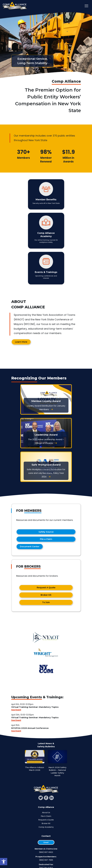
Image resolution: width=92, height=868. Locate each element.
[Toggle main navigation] (86, 6)
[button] (4, 862)
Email (46, 842)
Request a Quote (46, 820)
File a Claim (46, 539)
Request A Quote (46, 587)
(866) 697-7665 (46, 860)
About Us (46, 813)
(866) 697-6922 (46, 852)
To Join (46, 602)
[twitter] (41, 798)
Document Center (30, 546)
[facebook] (46, 798)
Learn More (21, 342)
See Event (16, 710)
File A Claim (46, 816)
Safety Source (46, 532)
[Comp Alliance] (15, 6)
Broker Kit (46, 595)
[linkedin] (51, 798)
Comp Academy (46, 827)
